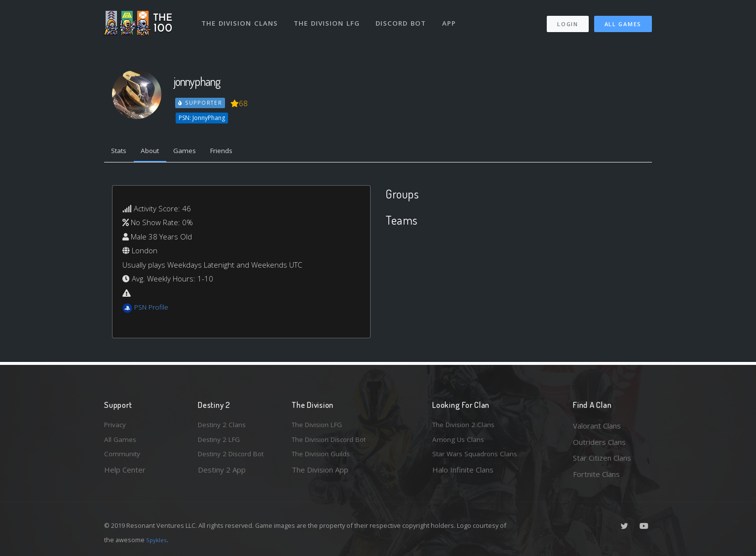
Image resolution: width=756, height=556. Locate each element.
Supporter (201, 103)
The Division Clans (241, 19)
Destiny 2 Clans (224, 426)
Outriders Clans (599, 442)
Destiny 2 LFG (222, 442)
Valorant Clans (597, 426)
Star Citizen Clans (602, 458)
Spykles (158, 540)
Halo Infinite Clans (463, 474)
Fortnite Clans (596, 474)
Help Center (125, 474)
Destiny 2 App (222, 474)
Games (194, 152)
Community (123, 458)
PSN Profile (153, 309)
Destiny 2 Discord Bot (235, 458)
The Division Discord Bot (334, 442)
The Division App (320, 474)
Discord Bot (404, 19)
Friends (234, 152)
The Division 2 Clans (466, 426)
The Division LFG (329, 19)
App (453, 19)
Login (567, 20)
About (156, 152)
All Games (623, 20)
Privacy (116, 426)
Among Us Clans (460, 442)
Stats (121, 152)
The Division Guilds (324, 458)
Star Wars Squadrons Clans (478, 458)
